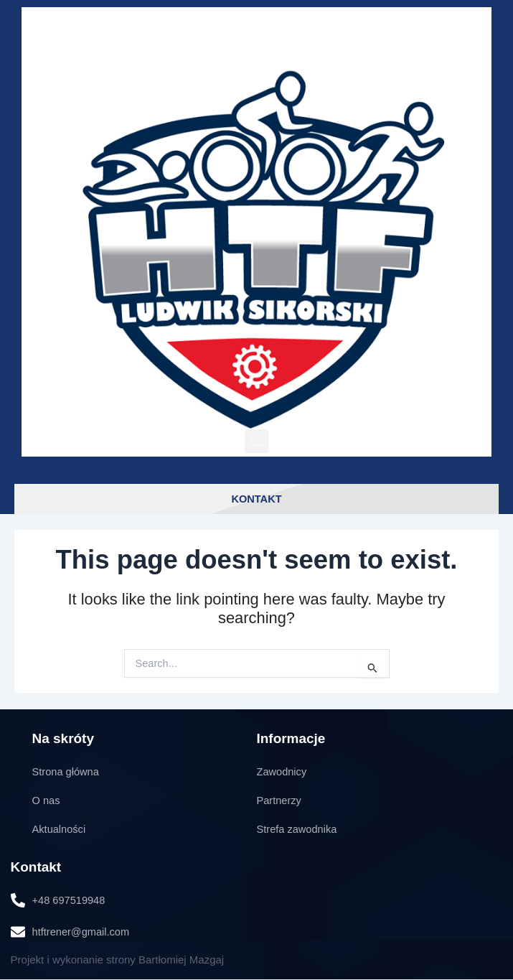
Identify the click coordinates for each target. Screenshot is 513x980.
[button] (256, 441)
